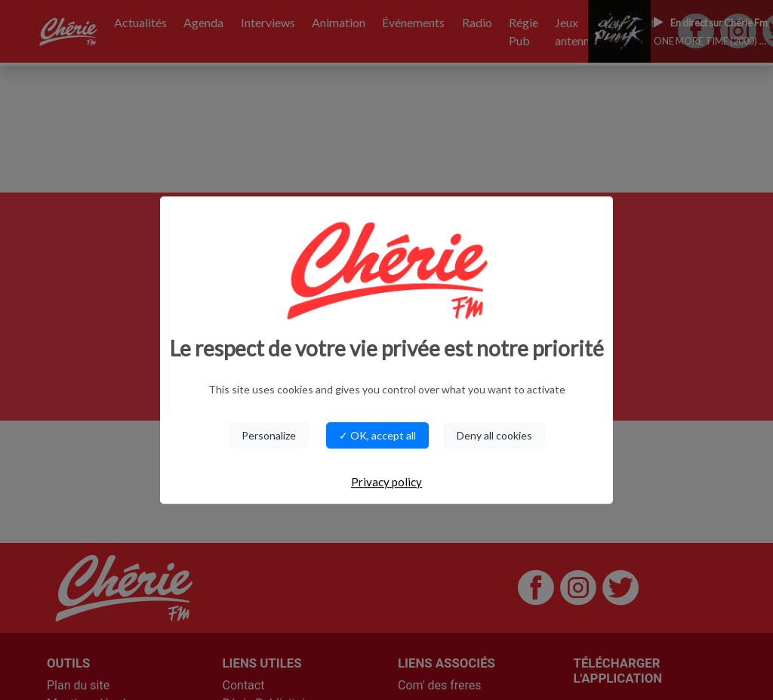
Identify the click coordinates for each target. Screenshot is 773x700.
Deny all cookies (494, 435)
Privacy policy (386, 482)
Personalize (269, 435)
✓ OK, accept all (377, 435)
